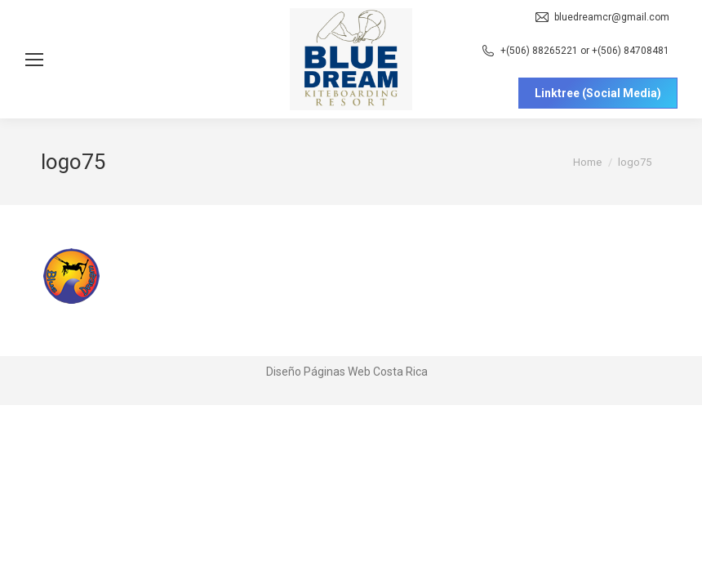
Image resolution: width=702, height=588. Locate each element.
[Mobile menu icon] (34, 60)
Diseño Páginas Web (318, 372)
